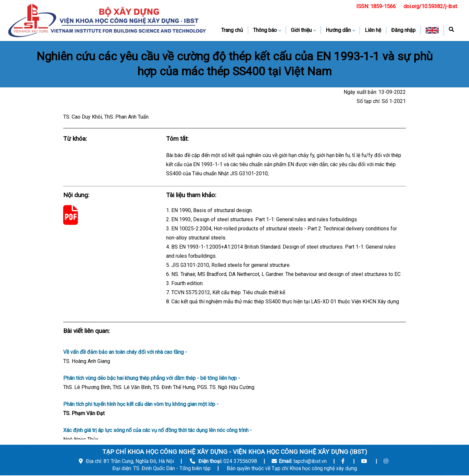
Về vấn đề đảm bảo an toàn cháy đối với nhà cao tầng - (234, 357)
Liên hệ (373, 30)
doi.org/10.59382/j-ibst (430, 6)
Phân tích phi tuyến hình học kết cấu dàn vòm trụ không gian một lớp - (234, 410)
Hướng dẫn (340, 30)
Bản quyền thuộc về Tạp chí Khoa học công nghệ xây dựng (292, 468)
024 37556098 (240, 461)
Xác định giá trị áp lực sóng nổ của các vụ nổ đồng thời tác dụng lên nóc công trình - (234, 436)
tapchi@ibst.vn (310, 461)
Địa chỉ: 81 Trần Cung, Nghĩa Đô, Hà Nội (126, 461)
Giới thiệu (303, 30)
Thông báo (267, 30)
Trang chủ (232, 30)
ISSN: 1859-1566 (376, 6)
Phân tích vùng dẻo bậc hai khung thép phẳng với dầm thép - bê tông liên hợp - (234, 383)
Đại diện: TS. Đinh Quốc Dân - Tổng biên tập (162, 468)
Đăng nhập (403, 30)
